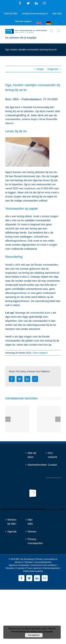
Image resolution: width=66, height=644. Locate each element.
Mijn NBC (30, 522)
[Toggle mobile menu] (59, 31)
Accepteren (34, 635)
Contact (52, 465)
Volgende (53, 69)
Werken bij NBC (12, 522)
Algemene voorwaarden (19, 565)
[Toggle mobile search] (52, 31)
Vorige (40, 69)
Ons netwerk (53, 455)
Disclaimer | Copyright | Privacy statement (24, 568)
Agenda (12, 531)
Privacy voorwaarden (33, 541)
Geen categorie (40, 353)
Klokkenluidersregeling (33, 571)
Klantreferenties (33, 465)
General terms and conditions (43, 565)
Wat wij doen (32, 455)
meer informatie (46, 631)
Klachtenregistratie (51, 568)
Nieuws (32, 531)
